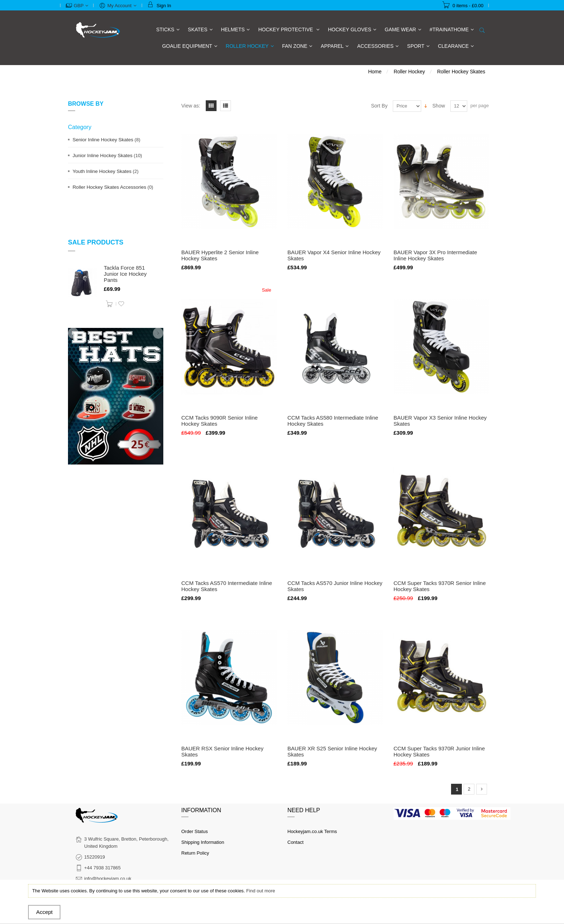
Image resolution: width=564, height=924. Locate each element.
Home (375, 72)
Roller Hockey (409, 72)
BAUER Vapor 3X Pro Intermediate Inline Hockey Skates (435, 255)
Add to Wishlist (121, 304)
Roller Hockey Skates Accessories (110, 187)
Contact (295, 842)
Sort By (379, 106)
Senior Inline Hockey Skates (103, 140)
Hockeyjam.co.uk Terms (312, 831)
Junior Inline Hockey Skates (103, 155)
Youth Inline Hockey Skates (102, 171)
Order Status (195, 831)
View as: (191, 106)
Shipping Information (203, 842)
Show (439, 106)
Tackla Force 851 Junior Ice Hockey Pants (125, 274)
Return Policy (195, 853)
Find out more (261, 891)
